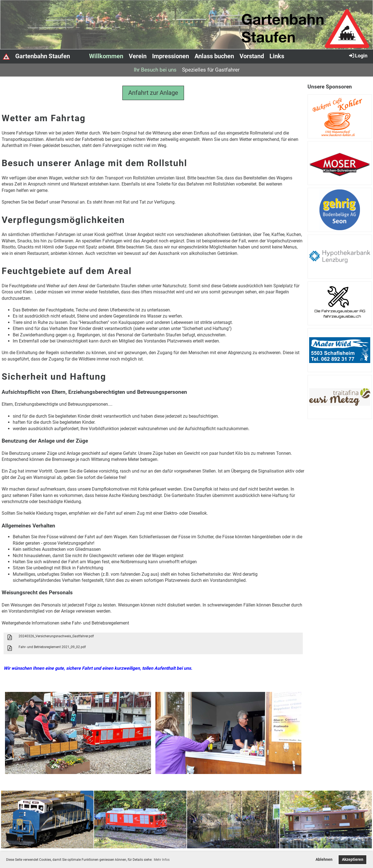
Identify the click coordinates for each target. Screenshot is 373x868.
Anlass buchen (214, 56)
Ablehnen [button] (324, 860)
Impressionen (171, 56)
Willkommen (106, 56)
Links (277, 56)
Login (358, 55)
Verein (138, 56)
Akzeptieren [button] (353, 860)
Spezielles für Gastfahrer (211, 70)
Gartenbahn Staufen (43, 56)
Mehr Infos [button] (162, 860)
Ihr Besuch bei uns (155, 70)
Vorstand (252, 56)
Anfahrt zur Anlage (153, 93)
